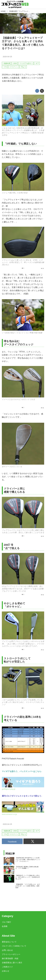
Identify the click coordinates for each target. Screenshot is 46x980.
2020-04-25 (7, 57)
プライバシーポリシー (11, 954)
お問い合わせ (7, 950)
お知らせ (6, 971)
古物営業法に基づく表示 (12, 963)
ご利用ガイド (7, 967)
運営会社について (9, 942)
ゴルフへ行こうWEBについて (14, 946)
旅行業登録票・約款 (10, 959)
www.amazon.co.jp (9, 814)
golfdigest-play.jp (9, 789)
